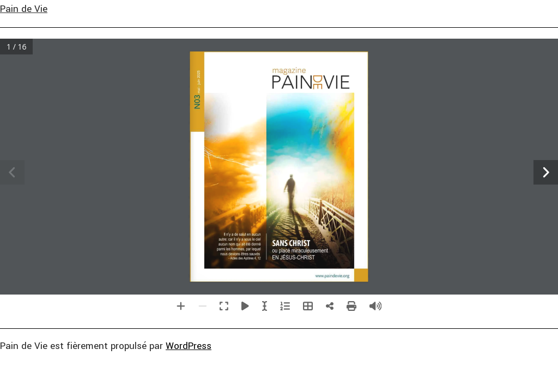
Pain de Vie (24, 9)
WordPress (189, 346)
